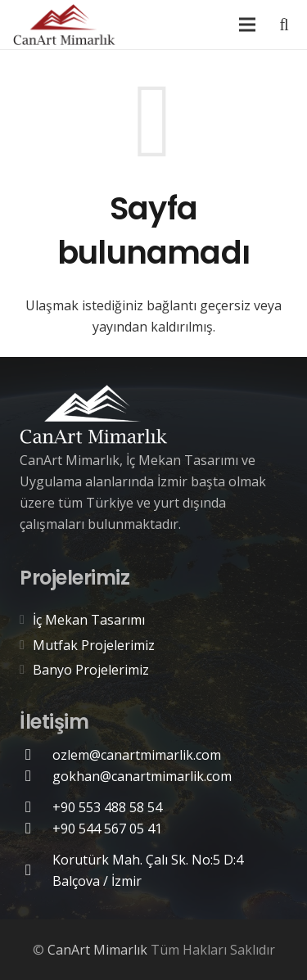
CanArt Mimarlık (97, 950)
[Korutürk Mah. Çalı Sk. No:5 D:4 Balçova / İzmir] (36, 870)
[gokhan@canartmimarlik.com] (36, 776)
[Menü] (247, 25)
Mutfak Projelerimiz (94, 645)
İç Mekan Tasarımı (89, 620)
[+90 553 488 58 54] (36, 807)
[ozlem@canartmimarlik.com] (36, 754)
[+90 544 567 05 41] (36, 828)
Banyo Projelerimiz (91, 670)
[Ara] (284, 25)
